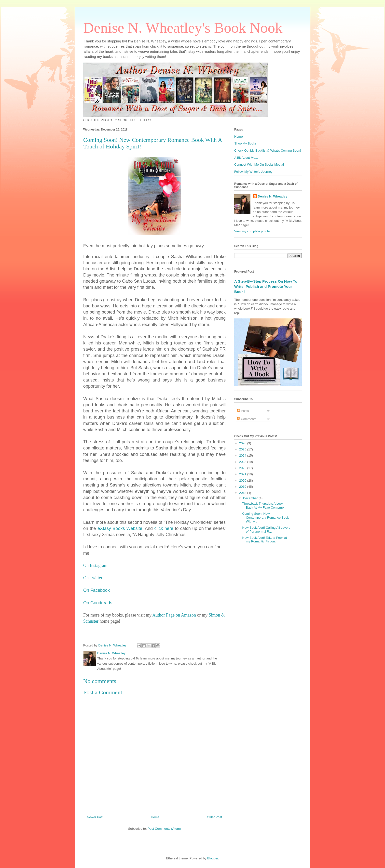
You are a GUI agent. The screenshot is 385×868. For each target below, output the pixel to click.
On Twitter (93, 578)
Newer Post (95, 817)
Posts (243, 411)
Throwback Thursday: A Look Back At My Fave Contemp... (264, 506)
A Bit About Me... (246, 158)
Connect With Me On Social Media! (259, 164)
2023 (243, 462)
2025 (243, 449)
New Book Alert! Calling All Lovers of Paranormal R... (266, 530)
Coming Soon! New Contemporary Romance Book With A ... (265, 517)
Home (155, 817)
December (251, 498)
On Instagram (95, 566)
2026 (243, 443)
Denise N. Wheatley (273, 196)
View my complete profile (252, 231)
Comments (247, 419)
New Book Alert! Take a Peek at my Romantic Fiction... (264, 540)
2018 (243, 493)
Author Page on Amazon (174, 615)
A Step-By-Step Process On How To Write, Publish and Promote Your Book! (266, 287)
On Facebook (96, 590)
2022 (243, 468)
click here (164, 528)
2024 (243, 455)
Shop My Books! (246, 143)
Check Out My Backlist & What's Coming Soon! (268, 151)
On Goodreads (98, 603)
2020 (243, 480)
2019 (243, 487)
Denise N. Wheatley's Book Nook (183, 28)
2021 (243, 474)
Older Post (214, 817)
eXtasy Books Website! (121, 528)
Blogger (213, 858)
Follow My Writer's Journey (253, 172)
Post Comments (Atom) (164, 829)
